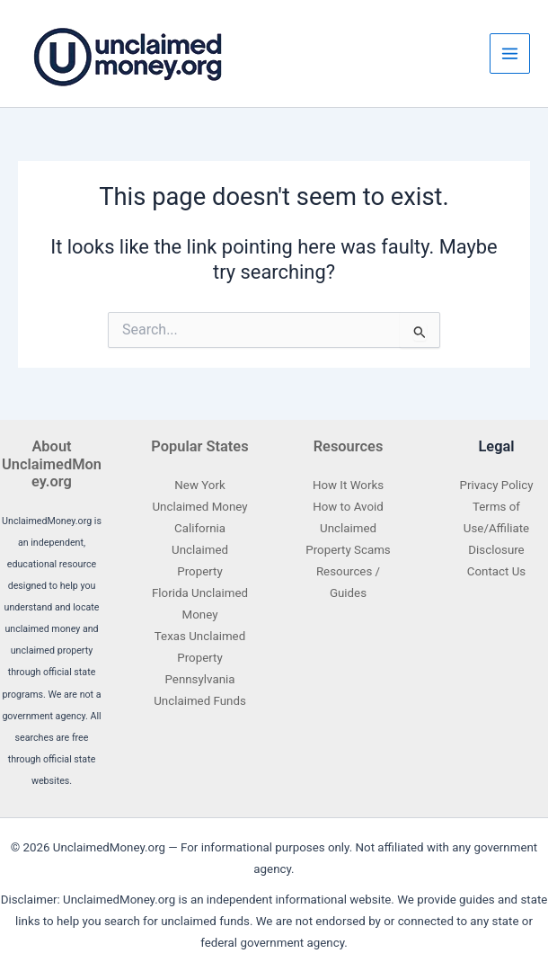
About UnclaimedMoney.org (52, 464)
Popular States (199, 446)
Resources (349, 446)
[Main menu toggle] (510, 53)
